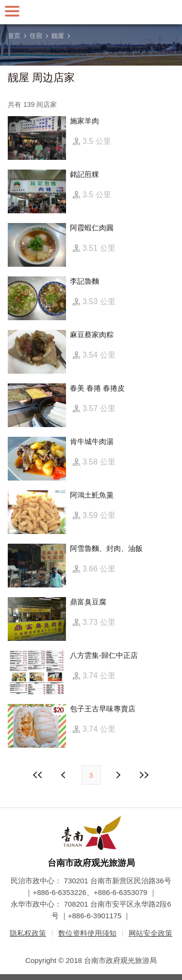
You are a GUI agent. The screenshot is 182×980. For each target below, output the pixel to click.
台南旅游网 (91, 12)
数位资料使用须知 (87, 933)
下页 (65, 775)
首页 (14, 36)
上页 (118, 775)
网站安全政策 (150, 933)
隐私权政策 (28, 933)
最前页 (38, 775)
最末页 (144, 775)
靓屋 (58, 36)
